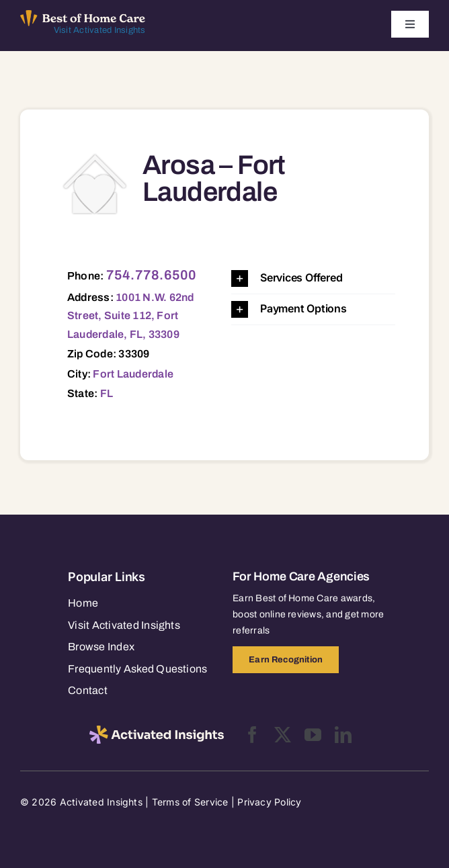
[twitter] (283, 735)
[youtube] (313, 735)
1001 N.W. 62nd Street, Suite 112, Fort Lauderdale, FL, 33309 (131, 316)
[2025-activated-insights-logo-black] (157, 731)
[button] (313, 278)
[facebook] (252, 735)
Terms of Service (190, 802)
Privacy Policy (269, 802)
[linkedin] (343, 735)
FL (107, 393)
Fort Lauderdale (133, 374)
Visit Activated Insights (100, 30)
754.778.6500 (152, 275)
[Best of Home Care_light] (83, 15)
